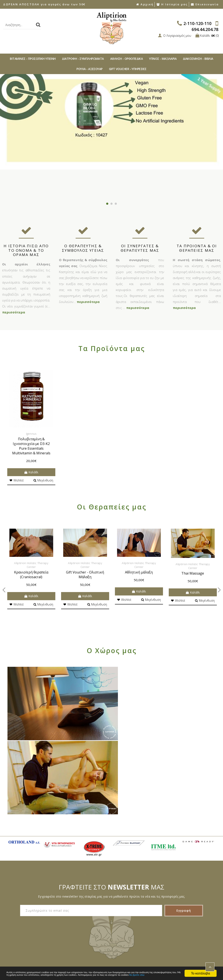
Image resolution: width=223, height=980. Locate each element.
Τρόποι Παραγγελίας (19, 924)
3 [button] (116, 204)
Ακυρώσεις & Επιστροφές (95, 909)
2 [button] (111, 204)
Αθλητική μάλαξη (139, 572)
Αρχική (145, 4)
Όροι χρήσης (86, 924)
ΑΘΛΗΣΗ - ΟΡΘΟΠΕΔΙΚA (127, 59)
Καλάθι (31, 472)
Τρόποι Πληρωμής (17, 931)
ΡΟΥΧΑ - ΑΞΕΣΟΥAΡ (89, 69)
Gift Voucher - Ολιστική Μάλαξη (85, 575)
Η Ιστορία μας (172, 4)
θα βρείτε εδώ (89, 975)
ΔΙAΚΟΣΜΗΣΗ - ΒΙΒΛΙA (198, 59)
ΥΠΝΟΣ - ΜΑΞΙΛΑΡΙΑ (163, 59)
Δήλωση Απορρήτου (91, 916)
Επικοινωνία (205, 4)
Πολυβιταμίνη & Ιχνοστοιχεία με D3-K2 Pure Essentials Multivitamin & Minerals (31, 446)
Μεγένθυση (43, 480)
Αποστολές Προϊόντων (21, 939)
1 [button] (107, 204)
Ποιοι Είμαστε (14, 909)
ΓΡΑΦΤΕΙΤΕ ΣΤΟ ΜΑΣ (111, 808)
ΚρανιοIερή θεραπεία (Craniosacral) (31, 575)
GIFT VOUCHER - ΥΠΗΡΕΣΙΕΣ (128, 69)
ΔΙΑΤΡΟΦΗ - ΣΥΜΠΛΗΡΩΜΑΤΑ (83, 59)
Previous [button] (7, 137)
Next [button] (216, 137)
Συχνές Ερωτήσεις (17, 916)
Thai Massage (193, 573)
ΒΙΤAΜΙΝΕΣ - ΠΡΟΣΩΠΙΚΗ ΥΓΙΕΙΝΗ (33, 59)
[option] (111, 122)
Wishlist (17, 480)
